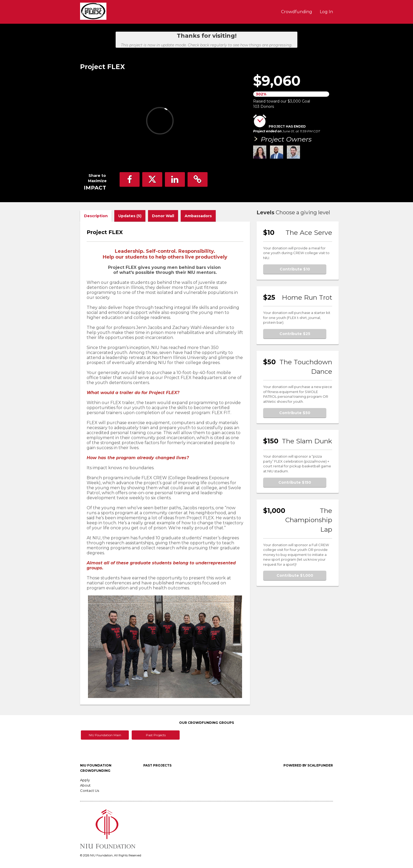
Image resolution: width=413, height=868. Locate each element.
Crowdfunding (297, 12)
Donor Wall (163, 216)
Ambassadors (198, 216)
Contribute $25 (295, 334)
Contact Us (90, 791)
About (85, 785)
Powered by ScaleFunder (308, 765)
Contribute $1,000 (295, 575)
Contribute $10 (295, 269)
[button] (130, 180)
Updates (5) (130, 216)
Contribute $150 (295, 482)
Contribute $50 (295, 413)
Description (96, 216)
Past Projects (156, 735)
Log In (326, 12)
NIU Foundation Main (105, 735)
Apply (85, 780)
